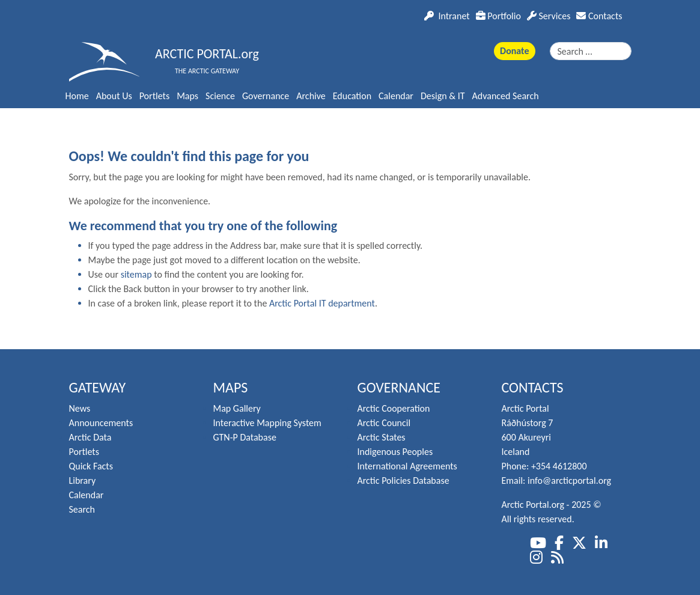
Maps (187, 96)
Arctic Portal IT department (322, 303)
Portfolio (498, 16)
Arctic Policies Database (403, 481)
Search (82, 509)
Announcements (101, 423)
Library (83, 481)
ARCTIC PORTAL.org (207, 54)
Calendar (396, 96)
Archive (311, 96)
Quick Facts (91, 466)
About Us (114, 96)
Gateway (98, 387)
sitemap (136, 274)
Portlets (154, 96)
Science (220, 96)
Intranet (447, 16)
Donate (514, 51)
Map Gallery (237, 408)
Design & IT (443, 96)
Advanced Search (506, 96)
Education (352, 96)
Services (549, 16)
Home (77, 96)
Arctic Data (90, 437)
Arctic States (382, 437)
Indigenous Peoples (395, 452)
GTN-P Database (245, 437)
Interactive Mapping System (267, 423)
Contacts (599, 16)
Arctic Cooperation (394, 408)
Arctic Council (384, 423)
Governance (266, 96)
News (80, 408)
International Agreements (407, 466)
